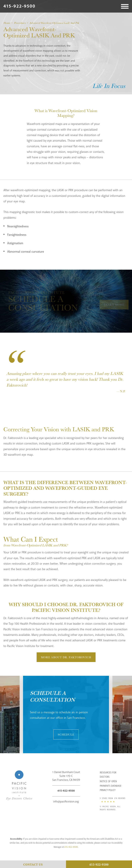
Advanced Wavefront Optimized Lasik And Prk (54, 23)
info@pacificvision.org (66, 802)
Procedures (20, 23)
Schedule (66, 734)
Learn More (114, 305)
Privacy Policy (108, 790)
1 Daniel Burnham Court (66, 776)
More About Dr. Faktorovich (66, 657)
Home (7, 23)
